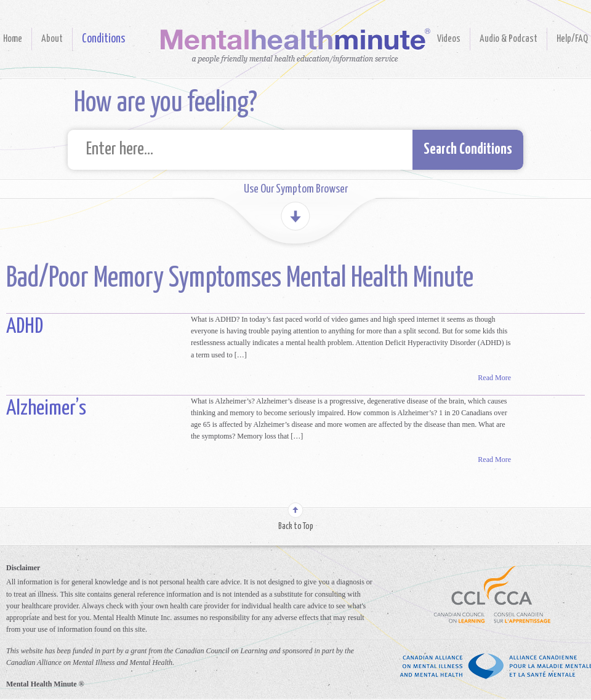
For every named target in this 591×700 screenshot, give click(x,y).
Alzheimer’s (46, 409)
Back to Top (296, 527)
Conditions (103, 39)
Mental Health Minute (295, 46)
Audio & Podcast (509, 39)
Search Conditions (468, 150)
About (52, 39)
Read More (494, 378)
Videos (449, 39)
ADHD (25, 327)
